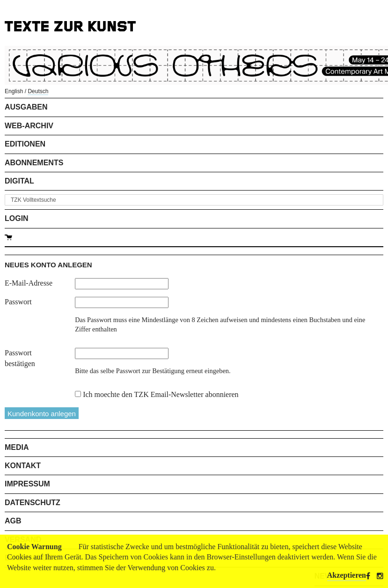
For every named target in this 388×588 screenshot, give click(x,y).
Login (17, 218)
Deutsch (38, 91)
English (14, 91)
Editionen (25, 144)
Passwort (18, 302)
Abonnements (34, 163)
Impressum (27, 484)
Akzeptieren (347, 575)
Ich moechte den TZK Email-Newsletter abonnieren (161, 394)
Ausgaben (26, 107)
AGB (13, 521)
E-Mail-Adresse (29, 283)
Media (17, 447)
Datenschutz (33, 503)
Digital (19, 181)
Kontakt (23, 466)
